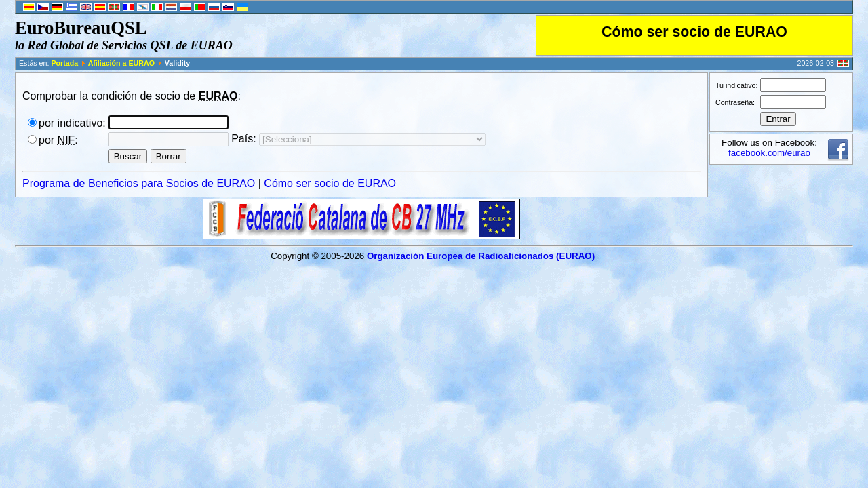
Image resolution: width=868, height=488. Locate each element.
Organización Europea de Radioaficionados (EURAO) (481, 256)
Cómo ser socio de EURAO (694, 32)
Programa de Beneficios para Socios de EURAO (139, 183)
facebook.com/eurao (769, 153)
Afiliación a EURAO (121, 63)
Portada (64, 63)
